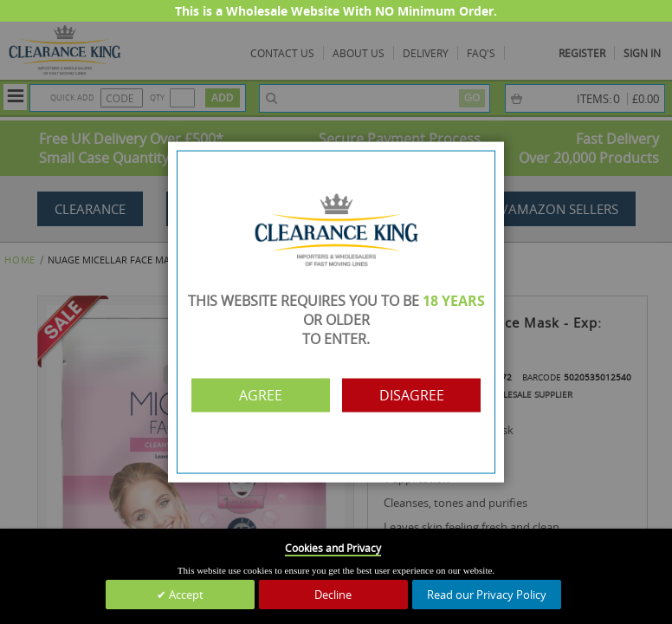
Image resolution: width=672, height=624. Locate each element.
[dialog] (336, 312)
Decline (333, 595)
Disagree (412, 395)
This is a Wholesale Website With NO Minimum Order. (336, 11)
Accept (185, 595)
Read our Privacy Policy (487, 595)
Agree (261, 395)
